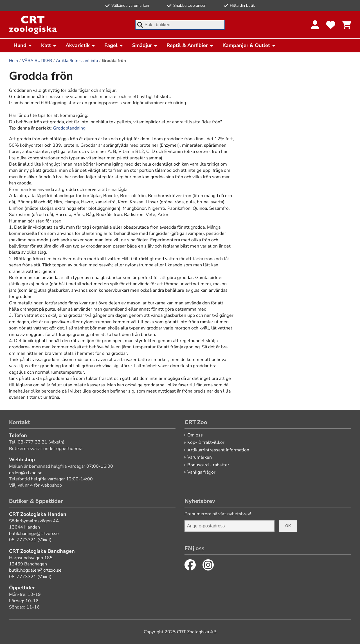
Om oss (195, 435)
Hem (13, 61)
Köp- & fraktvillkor (206, 442)
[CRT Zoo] (33, 25)
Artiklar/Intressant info (77, 61)
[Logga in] (315, 25)
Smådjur (145, 45)
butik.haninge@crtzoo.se (34, 534)
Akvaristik (80, 45)
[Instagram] (208, 565)
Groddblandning (69, 128)
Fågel (114, 45)
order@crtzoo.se (26, 473)
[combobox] (180, 25)
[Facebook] (190, 565)
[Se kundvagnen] (346, 25)
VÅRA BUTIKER (37, 61)
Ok (288, 526)
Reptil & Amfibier (190, 45)
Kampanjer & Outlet (249, 45)
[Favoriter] (331, 25)
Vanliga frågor (201, 472)
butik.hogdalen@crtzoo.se (35, 570)
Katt (49, 45)
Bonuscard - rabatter (208, 465)
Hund (23, 45)
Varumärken (200, 457)
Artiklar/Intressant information (218, 450)
